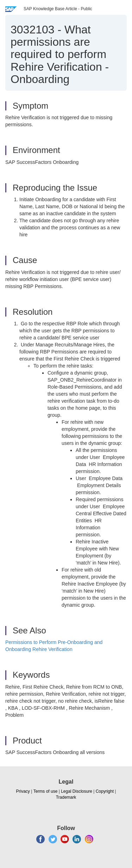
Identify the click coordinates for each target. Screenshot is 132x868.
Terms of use (46, 791)
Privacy (23, 791)
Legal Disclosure (77, 791)
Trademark (66, 797)
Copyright (105, 791)
